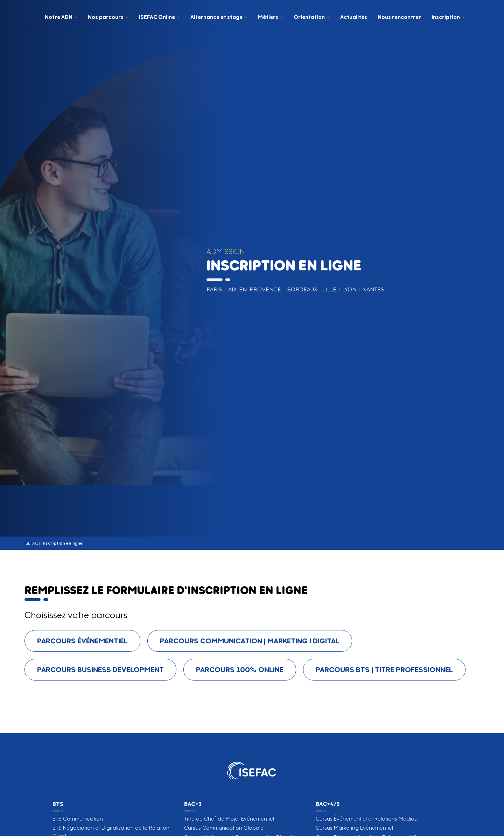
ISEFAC (31, 543)
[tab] (82, 641)
